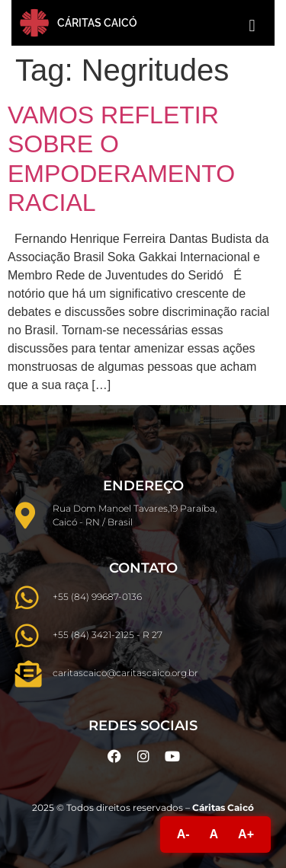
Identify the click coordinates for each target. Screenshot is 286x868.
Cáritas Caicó (97, 23)
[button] (252, 26)
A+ (246, 834)
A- (183, 834)
